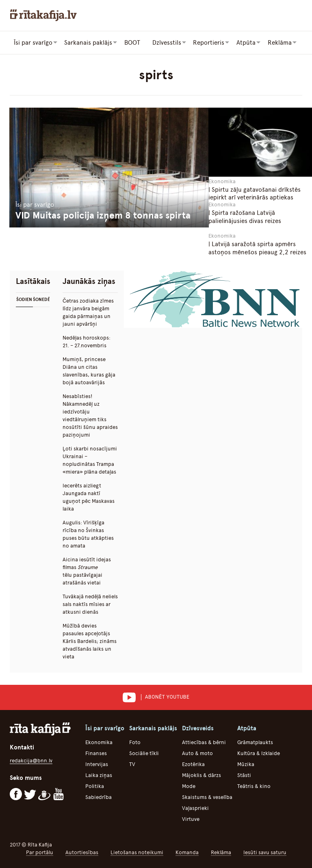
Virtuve (191, 819)
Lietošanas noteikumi (137, 852)
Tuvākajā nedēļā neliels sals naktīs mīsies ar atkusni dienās (90, 604)
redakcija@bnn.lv (31, 760)
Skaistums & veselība (207, 797)
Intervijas (97, 764)
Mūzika (246, 764)
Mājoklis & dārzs (201, 775)
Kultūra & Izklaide (259, 753)
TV (132, 764)
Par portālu (40, 852)
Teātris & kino (254, 786)
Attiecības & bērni (204, 742)
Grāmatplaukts (255, 742)
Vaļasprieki (195, 808)
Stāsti (244, 775)
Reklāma (221, 852)
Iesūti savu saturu (265, 852)
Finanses (96, 753)
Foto (135, 742)
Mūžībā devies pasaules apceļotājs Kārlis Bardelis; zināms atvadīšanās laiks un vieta (90, 641)
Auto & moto (197, 753)
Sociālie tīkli (144, 753)
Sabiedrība (99, 797)
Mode (189, 786)
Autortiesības (82, 852)
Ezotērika (193, 764)
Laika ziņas (99, 775)
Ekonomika (99, 742)
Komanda (187, 852)
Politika (95, 786)
